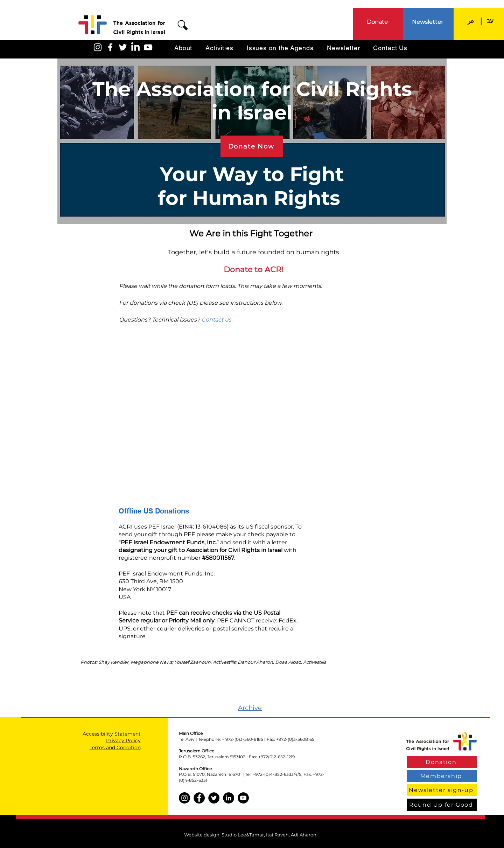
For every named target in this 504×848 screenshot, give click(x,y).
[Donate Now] (252, 146)
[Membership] (442, 776)
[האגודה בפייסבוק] (110, 47)
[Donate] (378, 22)
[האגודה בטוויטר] (123, 47)
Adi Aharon (304, 835)
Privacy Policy (123, 740)
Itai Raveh (277, 835)
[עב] (490, 21)
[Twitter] (214, 798)
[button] (183, 25)
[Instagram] (184, 798)
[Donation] (442, 762)
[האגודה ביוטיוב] (148, 47)
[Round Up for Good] (442, 805)
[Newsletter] (428, 22)
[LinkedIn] (135, 47)
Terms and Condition (115, 747)
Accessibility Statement (112, 734)
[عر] (471, 21)
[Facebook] (199, 798)
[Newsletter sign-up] (442, 790)
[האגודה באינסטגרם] (98, 47)
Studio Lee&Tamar (243, 835)
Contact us (216, 320)
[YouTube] (243, 798)
